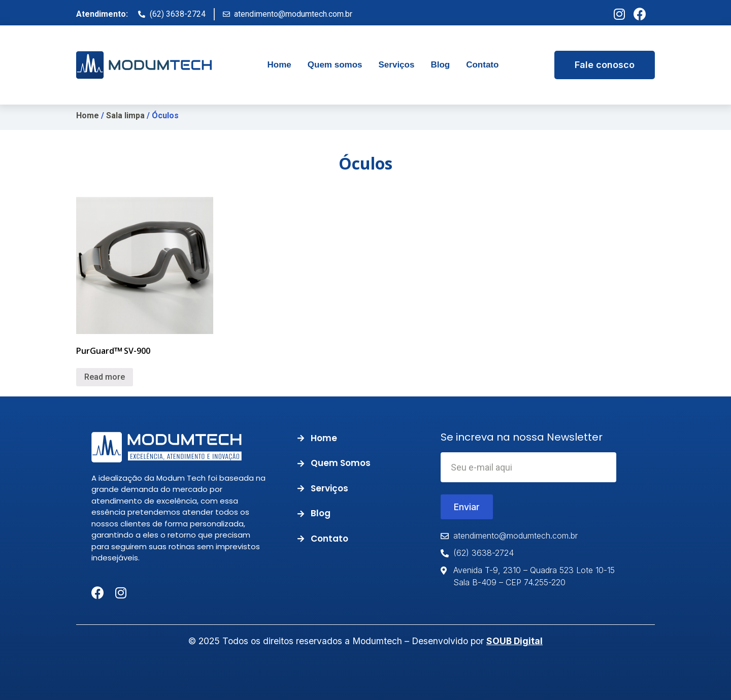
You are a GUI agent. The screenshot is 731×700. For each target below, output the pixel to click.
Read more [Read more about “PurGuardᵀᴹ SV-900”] (105, 377)
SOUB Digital (514, 641)
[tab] (279, 65)
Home (88, 115)
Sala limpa (125, 115)
